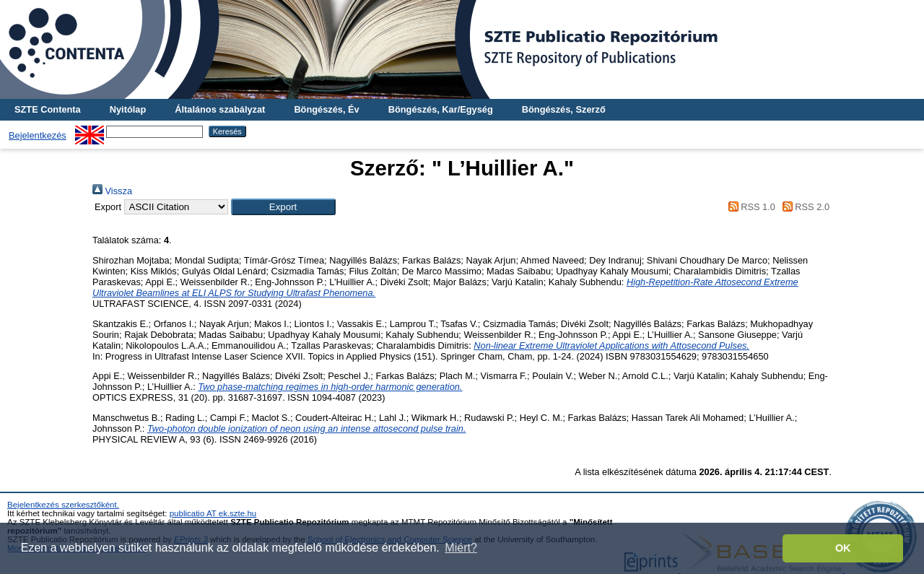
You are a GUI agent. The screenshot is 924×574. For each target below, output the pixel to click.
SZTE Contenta (48, 109)
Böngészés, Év (326, 109)
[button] (283, 207)
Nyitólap (128, 109)
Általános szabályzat (220, 109)
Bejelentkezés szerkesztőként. (63, 505)
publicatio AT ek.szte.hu (213, 513)
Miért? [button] (461, 548)
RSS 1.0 (749, 207)
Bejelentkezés (38, 135)
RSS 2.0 (803, 207)
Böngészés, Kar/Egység (441, 109)
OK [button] (843, 548)
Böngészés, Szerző (564, 109)
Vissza (112, 191)
